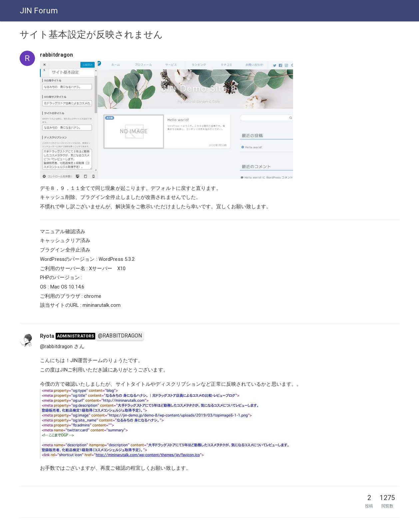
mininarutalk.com (102, 305)
